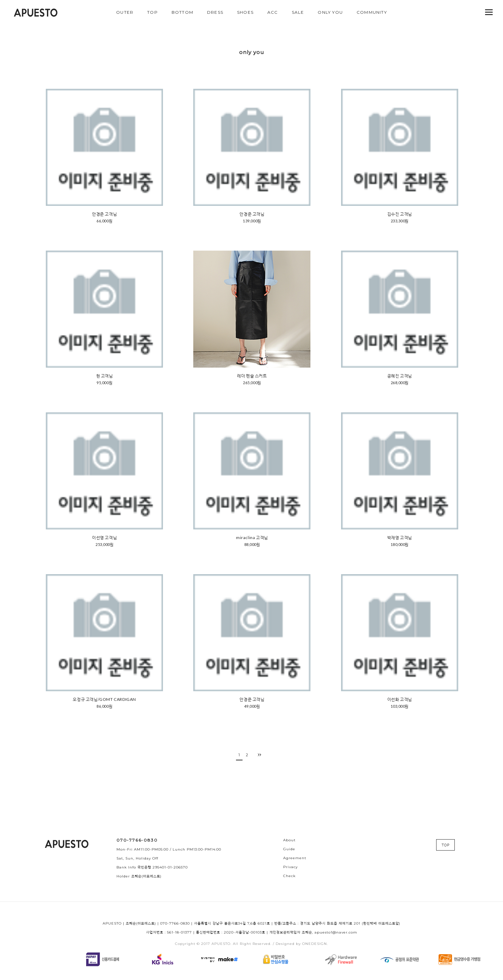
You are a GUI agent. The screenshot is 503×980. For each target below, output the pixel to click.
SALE (298, 12)
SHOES (245, 12)
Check (289, 876)
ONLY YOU (330, 12)
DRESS (215, 12)
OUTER (125, 12)
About (289, 840)
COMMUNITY (372, 12)
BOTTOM (182, 12)
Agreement (295, 858)
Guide (289, 849)
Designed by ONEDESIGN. (302, 944)
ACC (273, 12)
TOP (152, 12)
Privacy (290, 867)
